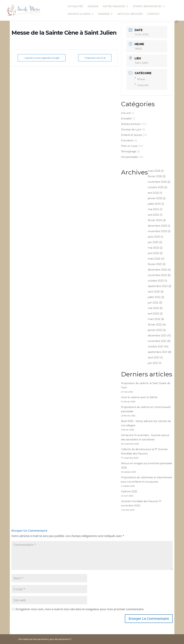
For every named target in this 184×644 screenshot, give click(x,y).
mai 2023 (153, 248)
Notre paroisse (114, 7)
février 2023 (155, 264)
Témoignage (129, 151)
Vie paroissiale (129, 157)
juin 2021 (153, 363)
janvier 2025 (155, 198)
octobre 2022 (156, 281)
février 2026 (155, 176)
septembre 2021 (158, 352)
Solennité (142, 85)
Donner (104, 14)
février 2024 (155, 220)
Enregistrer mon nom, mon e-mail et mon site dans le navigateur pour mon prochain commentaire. (80, 609)
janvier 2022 (155, 330)
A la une (126, 113)
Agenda (93, 7)
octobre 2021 (156, 347)
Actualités (75, 7)
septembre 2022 (158, 286)
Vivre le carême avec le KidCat (139, 397)
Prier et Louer (129, 146)
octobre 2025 (156, 187)
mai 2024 (153, 209)
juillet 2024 (154, 204)
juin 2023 (153, 242)
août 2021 (154, 358)
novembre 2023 (157, 231)
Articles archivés (130, 14)
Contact (153, 14)
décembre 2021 (157, 336)
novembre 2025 (157, 182)
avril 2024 (153, 215)
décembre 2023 (157, 226)
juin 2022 (153, 303)
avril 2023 (153, 253)
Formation (127, 140)
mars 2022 (154, 319)
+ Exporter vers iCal (95, 58)
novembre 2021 (157, 341)
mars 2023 (154, 259)
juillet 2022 (154, 297)
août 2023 (154, 237)
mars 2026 (154, 171)
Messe (140, 79)
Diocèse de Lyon (131, 130)
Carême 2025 (129, 491)
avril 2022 (153, 314)
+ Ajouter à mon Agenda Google (42, 58)
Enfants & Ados (79, 14)
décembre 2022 (157, 270)
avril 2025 (153, 193)
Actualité (126, 119)
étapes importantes (147, 7)
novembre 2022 (157, 275)
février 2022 (155, 325)
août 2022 (154, 292)
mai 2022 (153, 308)
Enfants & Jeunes (132, 135)
